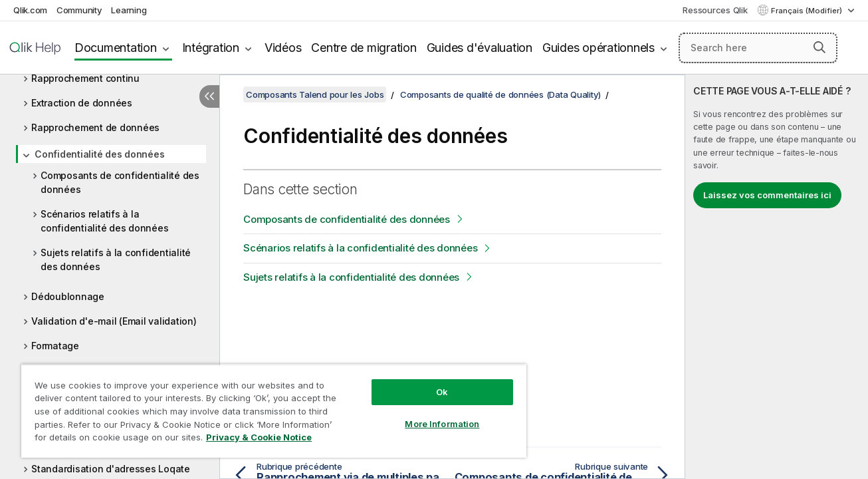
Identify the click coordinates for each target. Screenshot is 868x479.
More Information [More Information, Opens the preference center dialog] (442, 424)
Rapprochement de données (95, 127)
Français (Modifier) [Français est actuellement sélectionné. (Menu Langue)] (808, 11)
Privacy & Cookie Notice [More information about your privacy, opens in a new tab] (259, 437)
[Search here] (758, 48)
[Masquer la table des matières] (209, 96)
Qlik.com (30, 10)
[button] (819, 47)
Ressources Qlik (715, 10)
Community (79, 10)
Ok (442, 392)
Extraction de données (82, 103)
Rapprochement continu (85, 78)
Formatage (55, 346)
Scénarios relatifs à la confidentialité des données (104, 221)
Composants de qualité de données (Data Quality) (500, 94)
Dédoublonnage (68, 296)
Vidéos (283, 48)
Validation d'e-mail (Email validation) (114, 321)
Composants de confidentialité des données (120, 182)
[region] (274, 411)
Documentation (116, 48)
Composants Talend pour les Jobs (315, 94)
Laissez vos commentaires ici (767, 195)
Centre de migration (364, 48)
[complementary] (777, 277)
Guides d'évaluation (480, 48)
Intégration (211, 48)
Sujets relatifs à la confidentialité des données (116, 259)
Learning (129, 10)
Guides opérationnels (598, 48)
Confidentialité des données (99, 154)
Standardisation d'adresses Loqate (111, 469)
